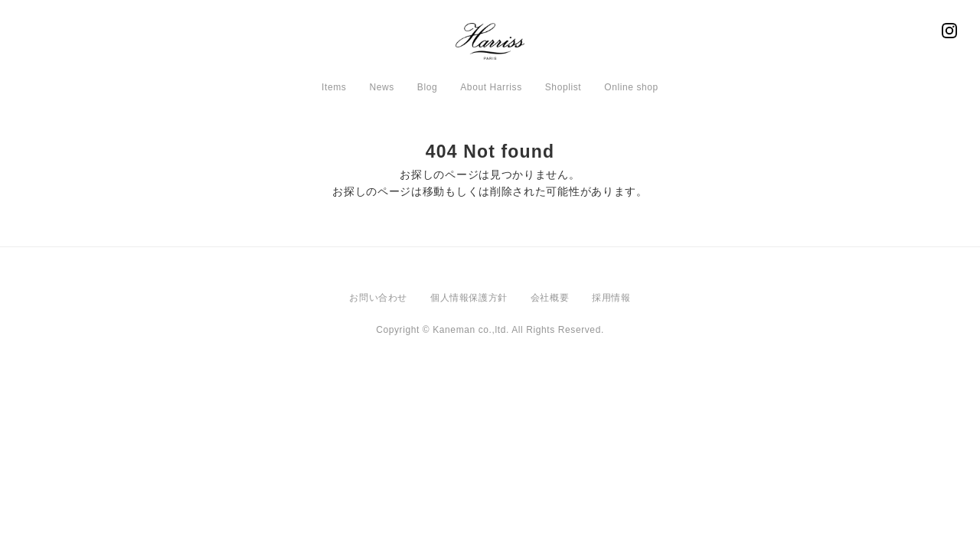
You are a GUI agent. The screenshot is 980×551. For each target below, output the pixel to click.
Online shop (631, 87)
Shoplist (563, 87)
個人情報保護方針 (469, 298)
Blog (427, 87)
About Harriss (491, 87)
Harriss (490, 46)
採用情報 (611, 298)
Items (334, 87)
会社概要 (550, 298)
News (381, 87)
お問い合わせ (378, 298)
